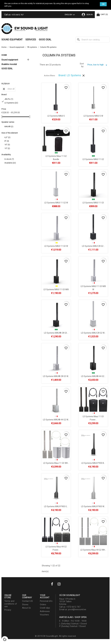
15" (7, 148)
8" (7, 141)
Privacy (8, 610)
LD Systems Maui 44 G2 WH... (93, 550)
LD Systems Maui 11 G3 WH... (56, 463)
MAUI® (9, 126)
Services (31, 40)
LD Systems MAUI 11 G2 (93, 159)
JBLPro (9, 99)
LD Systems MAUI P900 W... (93, 506)
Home (4, 55)
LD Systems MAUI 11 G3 (93, 203)
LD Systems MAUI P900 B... (93, 463)
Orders (43, 605)
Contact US (27, 601)
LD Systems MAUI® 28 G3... (56, 333)
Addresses (45, 611)
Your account (45, 596)
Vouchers (44, 615)
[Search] (93, 40)
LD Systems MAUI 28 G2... (93, 246)
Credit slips (45, 608)
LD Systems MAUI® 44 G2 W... (56, 419)
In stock (9, 159)
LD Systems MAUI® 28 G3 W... (56, 376)
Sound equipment (12, 40)
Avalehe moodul (9, 64)
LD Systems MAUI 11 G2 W (56, 203)
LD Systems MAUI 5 (56, 116)
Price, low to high (98, 65)
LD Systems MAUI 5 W (93, 116)
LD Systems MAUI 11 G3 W (56, 246)
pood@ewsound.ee (77, 609)
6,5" (7, 137)
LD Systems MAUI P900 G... (56, 506)
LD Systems (11, 103)
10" (7, 145)
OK (103, 4)
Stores (25, 605)
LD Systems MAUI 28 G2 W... (93, 333)
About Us (26, 608)
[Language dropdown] (70, 15)
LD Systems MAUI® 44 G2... (93, 376)
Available (10, 163)
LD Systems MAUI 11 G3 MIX (56, 289)
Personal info (46, 601)
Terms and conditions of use (11, 604)
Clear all (8, 89)
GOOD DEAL (45, 40)
